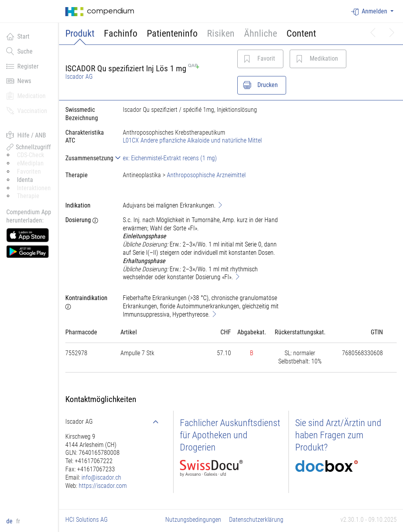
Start (18, 36)
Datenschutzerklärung (256, 520)
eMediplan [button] (30, 163)
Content (301, 33)
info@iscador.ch (101, 477)
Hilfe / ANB (26, 135)
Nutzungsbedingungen (193, 520)
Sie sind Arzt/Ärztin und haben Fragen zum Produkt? (338, 435)
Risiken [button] (221, 33)
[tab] (88, 158)
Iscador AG (79, 77)
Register (22, 66)
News (19, 81)
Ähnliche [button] (261, 33)
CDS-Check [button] (31, 155)
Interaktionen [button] (34, 188)
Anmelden (370, 12)
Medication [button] (26, 96)
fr (18, 521)
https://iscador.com (103, 486)
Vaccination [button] (27, 111)
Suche (19, 51)
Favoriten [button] (29, 171)
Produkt (80, 33)
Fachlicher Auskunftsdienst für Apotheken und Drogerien (230, 435)
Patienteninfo (172, 33)
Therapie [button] (28, 196)
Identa (25, 180)
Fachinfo (121, 33)
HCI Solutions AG (87, 520)
